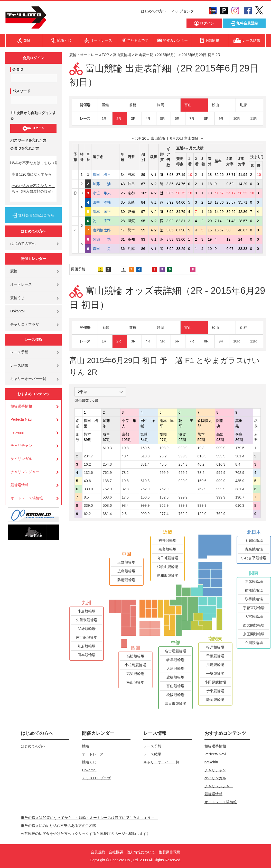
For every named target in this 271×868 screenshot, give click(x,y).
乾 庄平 (105, 221)
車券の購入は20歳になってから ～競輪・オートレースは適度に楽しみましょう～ (89, 818)
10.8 (125, 448)
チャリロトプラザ (25, 324)
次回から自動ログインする (33, 116)
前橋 (133, 105)
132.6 (88, 473)
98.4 (125, 505)
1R (104, 119)
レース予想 (19, 352)
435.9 (240, 481)
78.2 (125, 473)
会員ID (18, 69)
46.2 (201, 464)
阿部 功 (105, 239)
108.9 (164, 448)
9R (221, 119)
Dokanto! (17, 311)
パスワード (21, 91)
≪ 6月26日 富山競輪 (149, 138)
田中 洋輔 (105, 202)
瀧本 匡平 (105, 212)
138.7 (107, 481)
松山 (216, 105)
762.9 (107, 473)
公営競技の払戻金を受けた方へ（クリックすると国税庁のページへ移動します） (86, 834)
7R (192, 119)
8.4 (238, 464)
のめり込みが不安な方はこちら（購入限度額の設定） (33, 189)
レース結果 (19, 365)
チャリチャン (21, 446)
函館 (105, 105)
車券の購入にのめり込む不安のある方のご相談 (59, 826)
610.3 (107, 448)
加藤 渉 (105, 184)
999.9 (183, 448)
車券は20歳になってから (32, 174)
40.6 (87, 481)
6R (177, 119)
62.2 (87, 514)
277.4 (164, 514)
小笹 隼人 (105, 193)
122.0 (202, 514)
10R (237, 119)
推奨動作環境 (170, 852)
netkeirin (17, 432)
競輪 (14, 271)
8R (206, 119)
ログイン (33, 128)
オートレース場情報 (27, 498)
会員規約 (98, 852)
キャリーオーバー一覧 (28, 379)
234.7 (88, 456)
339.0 (88, 489)
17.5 (125, 497)
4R (148, 119)
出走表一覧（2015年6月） (156, 55)
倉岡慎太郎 (105, 230)
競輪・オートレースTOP (89, 55)
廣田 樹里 (105, 175)
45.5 (163, 464)
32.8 (125, 489)
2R (119, 119)
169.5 (145, 448)
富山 (188, 105)
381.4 (240, 456)
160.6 (202, 481)
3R (133, 119)
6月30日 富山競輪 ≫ (187, 138)
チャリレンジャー (25, 472)
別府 (243, 105)
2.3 (124, 514)
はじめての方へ (154, 11)
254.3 (107, 464)
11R (254, 119)
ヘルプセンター (185, 11)
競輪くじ (17, 298)
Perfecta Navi (21, 419)
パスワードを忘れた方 (28, 140)
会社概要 (116, 852)
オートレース (21, 284)
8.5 (86, 497)
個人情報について (141, 852)
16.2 (87, 464)
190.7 (240, 497)
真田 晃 (105, 249)
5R (163, 119)
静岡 (161, 105)
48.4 (125, 456)
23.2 (163, 456)
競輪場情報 (20, 485)
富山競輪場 (122, 55)
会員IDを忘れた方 (25, 148)
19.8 (201, 448)
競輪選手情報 (21, 406)
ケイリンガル (21, 459)
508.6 (107, 497)
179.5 (240, 448)
